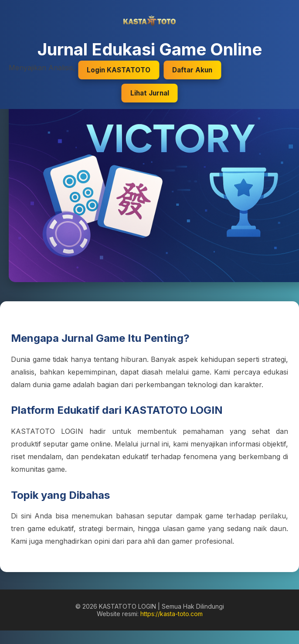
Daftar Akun (192, 70)
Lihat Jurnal (150, 93)
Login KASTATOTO (119, 70)
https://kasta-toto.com (172, 614)
